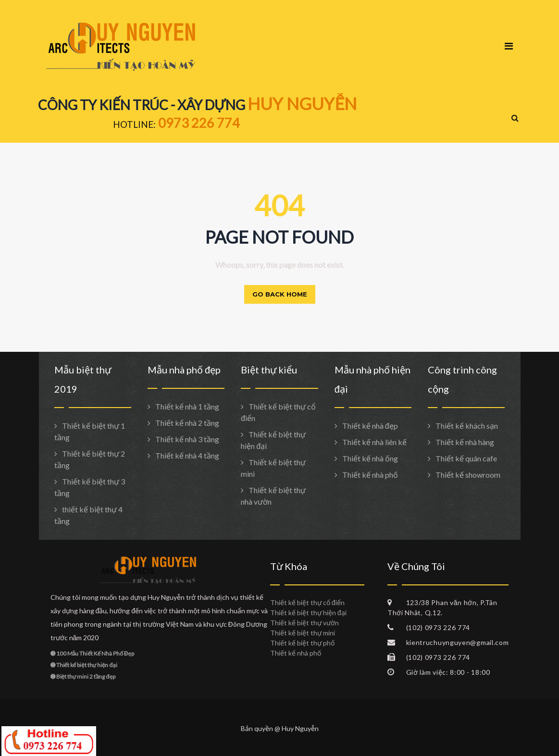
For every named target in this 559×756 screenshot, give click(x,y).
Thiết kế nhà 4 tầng (187, 455)
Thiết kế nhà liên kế (374, 442)
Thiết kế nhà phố (370, 475)
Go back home (280, 294)
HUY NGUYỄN (302, 103)
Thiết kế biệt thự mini (303, 633)
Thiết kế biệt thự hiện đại (308, 613)
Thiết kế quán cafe (466, 458)
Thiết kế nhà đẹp (370, 426)
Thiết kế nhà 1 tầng (187, 406)
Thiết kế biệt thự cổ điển (307, 602)
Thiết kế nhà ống (370, 458)
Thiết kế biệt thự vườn (304, 623)
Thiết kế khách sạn (467, 426)
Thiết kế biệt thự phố (302, 643)
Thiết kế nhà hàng (465, 442)
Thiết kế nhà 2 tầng (187, 423)
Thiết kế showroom (468, 475)
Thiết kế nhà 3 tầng (187, 439)
